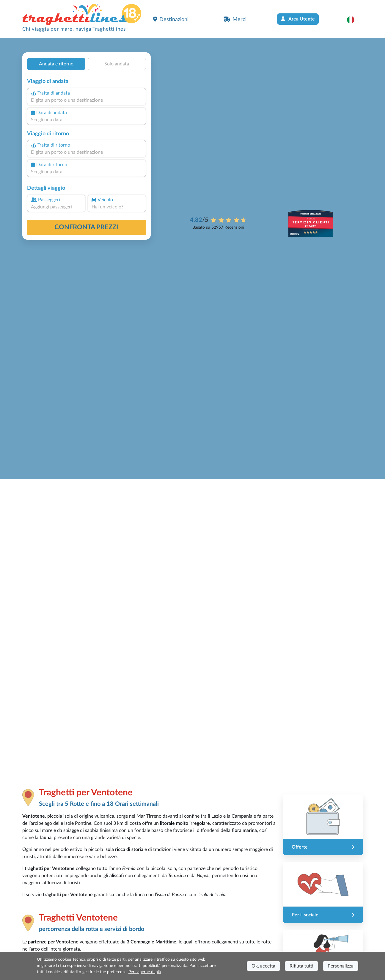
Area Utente (298, 19)
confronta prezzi (86, 227)
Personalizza (341, 966)
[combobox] (86, 100)
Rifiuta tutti (301, 966)
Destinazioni (171, 19)
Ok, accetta (263, 966)
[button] (354, 20)
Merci (235, 19)
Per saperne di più (145, 972)
